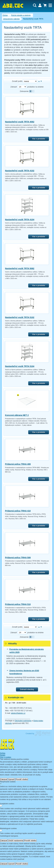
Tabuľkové (33, 91)
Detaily (3, 755)
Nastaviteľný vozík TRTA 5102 (20, 317)
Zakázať (4, 779)
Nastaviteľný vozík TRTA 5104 (20, 366)
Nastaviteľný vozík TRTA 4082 (20, 122)
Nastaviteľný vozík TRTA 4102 (20, 171)
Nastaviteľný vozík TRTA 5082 (20, 268)
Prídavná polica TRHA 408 (18, 464)
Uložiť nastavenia (16, 841)
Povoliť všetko (22, 779)
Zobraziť (14, 87)
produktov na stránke (35, 87)
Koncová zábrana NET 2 (17, 415)
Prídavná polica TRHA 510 (18, 604)
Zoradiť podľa (17, 81)
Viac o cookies (6, 757)
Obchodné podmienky (23, 721)
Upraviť (12, 779)
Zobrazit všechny (27, 689)
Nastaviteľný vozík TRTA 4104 (20, 220)
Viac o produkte (39, 139)
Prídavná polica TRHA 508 (18, 558)
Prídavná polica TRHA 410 (18, 511)
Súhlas (3, 753)
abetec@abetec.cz (18, 713)
